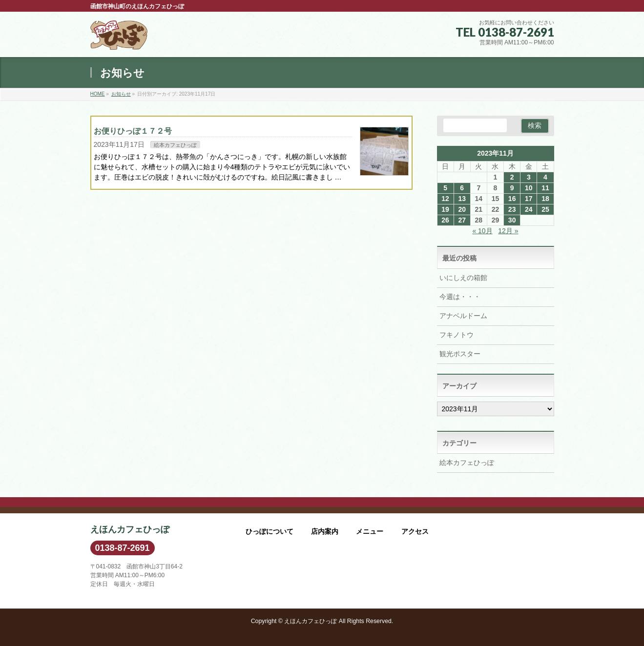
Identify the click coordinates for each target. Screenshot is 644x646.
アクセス (415, 531)
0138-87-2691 (123, 548)
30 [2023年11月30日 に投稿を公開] (512, 220)
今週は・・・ (460, 297)
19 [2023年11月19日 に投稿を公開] (445, 209)
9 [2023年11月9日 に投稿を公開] (512, 188)
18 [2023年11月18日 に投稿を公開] (545, 199)
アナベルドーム (463, 316)
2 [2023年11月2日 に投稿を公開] (512, 177)
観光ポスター (460, 354)
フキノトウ (457, 335)
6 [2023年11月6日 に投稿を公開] (462, 188)
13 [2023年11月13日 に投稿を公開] (462, 199)
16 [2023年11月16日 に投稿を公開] (512, 199)
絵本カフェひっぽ (175, 145)
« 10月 (482, 231)
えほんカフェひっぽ (311, 621)
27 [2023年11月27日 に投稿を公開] (462, 220)
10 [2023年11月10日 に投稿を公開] (529, 188)
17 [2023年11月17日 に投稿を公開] (529, 199)
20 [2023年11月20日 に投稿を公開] (462, 209)
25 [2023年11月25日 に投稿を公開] (545, 209)
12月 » (508, 231)
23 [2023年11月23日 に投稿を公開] (512, 209)
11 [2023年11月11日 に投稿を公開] (545, 188)
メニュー (370, 531)
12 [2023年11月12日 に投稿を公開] (445, 199)
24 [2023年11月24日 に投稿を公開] (529, 209)
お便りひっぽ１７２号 (133, 131)
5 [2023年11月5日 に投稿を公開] (445, 188)
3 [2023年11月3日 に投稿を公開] (529, 177)
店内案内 (325, 531)
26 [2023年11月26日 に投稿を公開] (445, 220)
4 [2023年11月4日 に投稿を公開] (545, 177)
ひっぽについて (270, 531)
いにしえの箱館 (463, 278)
